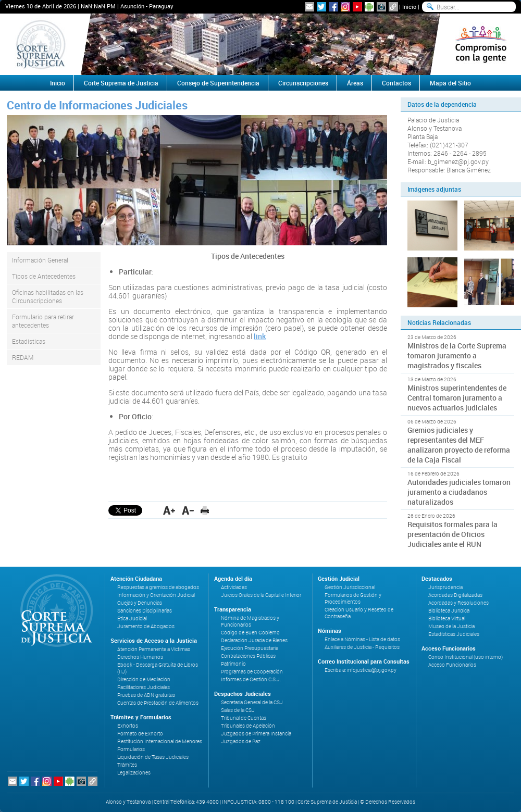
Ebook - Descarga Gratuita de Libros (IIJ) (158, 668)
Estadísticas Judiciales (454, 634)
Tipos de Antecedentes (44, 276)
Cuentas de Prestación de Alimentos (158, 703)
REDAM (23, 357)
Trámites (127, 765)
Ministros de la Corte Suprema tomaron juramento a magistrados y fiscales (457, 355)
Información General (40, 260)
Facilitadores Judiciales (144, 687)
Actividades (234, 587)
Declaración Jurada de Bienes (254, 640)
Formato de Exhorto (140, 734)
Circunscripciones (303, 83)
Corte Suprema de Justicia (121, 83)
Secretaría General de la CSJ (252, 702)
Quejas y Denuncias (140, 603)
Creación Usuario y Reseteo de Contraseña (359, 613)
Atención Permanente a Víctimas (154, 649)
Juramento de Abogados (146, 626)
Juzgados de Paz (241, 741)
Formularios (131, 749)
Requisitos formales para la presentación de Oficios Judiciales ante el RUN (452, 534)
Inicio (409, 7)
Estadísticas (29, 341)
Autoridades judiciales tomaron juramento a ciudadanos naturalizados (459, 492)
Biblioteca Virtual (447, 619)
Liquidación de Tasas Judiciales (153, 757)
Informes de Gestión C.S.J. (251, 679)
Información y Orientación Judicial (156, 595)
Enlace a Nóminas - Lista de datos (362, 639)
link (260, 336)
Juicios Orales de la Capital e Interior (261, 595)
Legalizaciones (134, 773)
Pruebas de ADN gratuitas (146, 695)
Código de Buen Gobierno (250, 633)
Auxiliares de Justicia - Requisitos (362, 647)
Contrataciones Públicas (248, 656)
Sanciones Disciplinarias (145, 611)
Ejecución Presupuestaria (250, 648)
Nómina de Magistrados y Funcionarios (250, 621)
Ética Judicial (132, 619)
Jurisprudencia (445, 587)
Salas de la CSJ (238, 710)
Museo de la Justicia (451, 626)
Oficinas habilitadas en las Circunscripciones (48, 296)
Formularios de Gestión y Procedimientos (353, 598)
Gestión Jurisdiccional (350, 587)
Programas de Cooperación (252, 672)
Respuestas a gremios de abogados (158, 587)
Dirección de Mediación (144, 679)
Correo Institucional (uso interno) (466, 657)
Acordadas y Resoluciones (458, 603)
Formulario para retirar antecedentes (43, 321)
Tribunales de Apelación (248, 726)
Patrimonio (233, 664)
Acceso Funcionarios (452, 665)
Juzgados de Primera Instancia (256, 734)
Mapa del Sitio (450, 83)
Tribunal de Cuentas (244, 718)
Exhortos (128, 726)
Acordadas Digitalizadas (455, 595)
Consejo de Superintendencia (218, 83)
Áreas (355, 83)
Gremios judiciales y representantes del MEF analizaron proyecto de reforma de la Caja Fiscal (459, 445)
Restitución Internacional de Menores (160, 741)
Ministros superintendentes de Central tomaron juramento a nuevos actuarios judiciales (457, 398)
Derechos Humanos (140, 657)
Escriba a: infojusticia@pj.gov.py (361, 670)
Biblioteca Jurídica (449, 611)
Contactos (396, 83)
